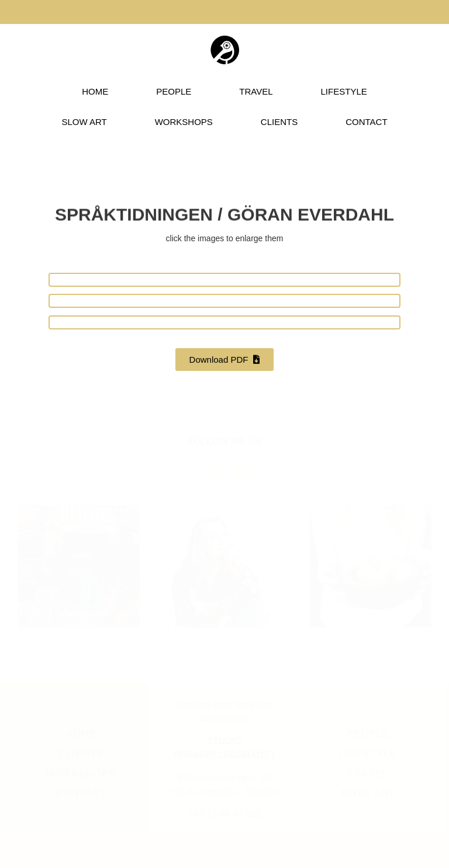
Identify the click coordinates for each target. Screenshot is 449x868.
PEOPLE (174, 91)
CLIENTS (279, 122)
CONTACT (366, 122)
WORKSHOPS (184, 122)
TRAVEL (256, 91)
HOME (95, 91)
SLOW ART (84, 122)
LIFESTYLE (344, 91)
